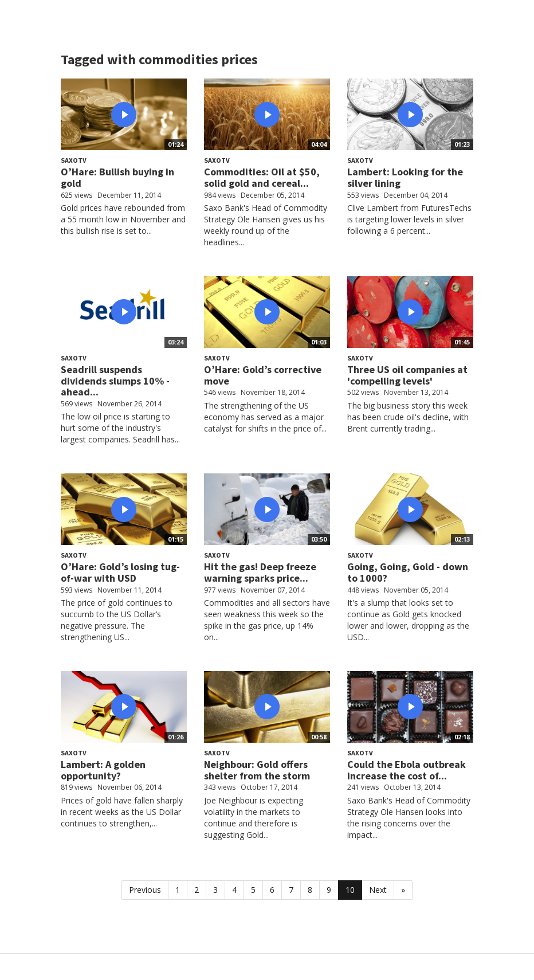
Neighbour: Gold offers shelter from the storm (257, 770)
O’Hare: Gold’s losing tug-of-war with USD (120, 572)
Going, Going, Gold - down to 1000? (408, 572)
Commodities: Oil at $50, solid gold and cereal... (262, 177)
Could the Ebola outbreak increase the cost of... (407, 770)
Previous (145, 890)
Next (378, 890)
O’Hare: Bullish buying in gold (117, 177)
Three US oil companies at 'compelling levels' (407, 375)
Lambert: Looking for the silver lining (405, 177)
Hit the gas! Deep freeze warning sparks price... (260, 572)
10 (350, 890)
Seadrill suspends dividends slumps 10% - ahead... (115, 381)
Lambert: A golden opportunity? (103, 770)
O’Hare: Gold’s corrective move (263, 375)
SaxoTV (74, 160)
